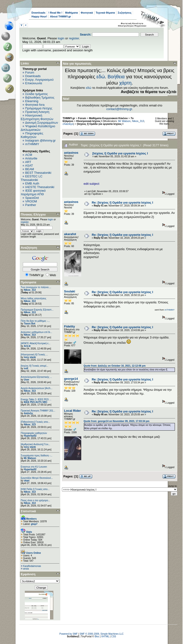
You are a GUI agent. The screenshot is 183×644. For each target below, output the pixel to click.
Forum (30, 72)
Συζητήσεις (125, 13)
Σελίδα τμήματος (37, 94)
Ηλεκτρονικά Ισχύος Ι (89, 121)
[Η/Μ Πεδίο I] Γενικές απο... (35, 489)
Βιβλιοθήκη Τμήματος (40, 98)
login (61, 38)
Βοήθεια (116, 77)
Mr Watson (30, 458)
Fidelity (70, 326)
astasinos (71, 153)
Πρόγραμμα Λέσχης (39, 108)
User (26, 380)
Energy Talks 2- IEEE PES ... (36, 399)
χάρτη (125, 83)
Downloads (38, 13)
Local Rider (73, 411)
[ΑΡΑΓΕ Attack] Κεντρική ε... (36, 343)
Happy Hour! (39, 16)
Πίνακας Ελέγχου (33, 214)
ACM (29, 155)
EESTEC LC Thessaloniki (32, 178)
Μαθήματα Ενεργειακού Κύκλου (108, 118)
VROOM (31, 201)
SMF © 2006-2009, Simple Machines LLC (102, 634)
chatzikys (68, 124)
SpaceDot (32, 198)
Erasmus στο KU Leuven (34, 467)
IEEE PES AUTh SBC (36, 402)
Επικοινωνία (34, 83)
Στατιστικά (28, 511)
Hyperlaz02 (30, 436)
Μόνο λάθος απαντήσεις (33, 298)
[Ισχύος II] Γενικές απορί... (34, 366)
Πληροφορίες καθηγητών (34, 433)
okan (27, 481)
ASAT (29, 166)
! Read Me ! (55, 13)
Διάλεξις (28, 413)
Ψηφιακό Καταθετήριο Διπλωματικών (38, 128)
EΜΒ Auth (32, 183)
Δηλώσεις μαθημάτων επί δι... (36, 332)
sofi (26, 368)
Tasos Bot (30, 324)
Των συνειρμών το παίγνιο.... (36, 287)
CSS (114, 636)
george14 (71, 379)
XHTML (105, 636)
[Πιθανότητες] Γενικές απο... (35, 422)
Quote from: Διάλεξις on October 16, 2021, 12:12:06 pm (115, 366)
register (74, 38)
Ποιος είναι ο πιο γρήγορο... (35, 500)
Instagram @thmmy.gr (41, 140)
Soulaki (70, 291)
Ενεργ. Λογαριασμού (39, 80)
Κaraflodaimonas (32, 566)
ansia (26, 569)
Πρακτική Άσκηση (37, 112)
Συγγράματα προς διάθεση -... (37, 456)
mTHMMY (32, 144)
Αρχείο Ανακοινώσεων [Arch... (37, 388)
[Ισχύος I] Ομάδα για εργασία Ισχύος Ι (100, 124)
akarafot (70, 234)
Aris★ (27, 346)
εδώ (101, 77)
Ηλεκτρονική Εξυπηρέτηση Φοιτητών (37, 117)
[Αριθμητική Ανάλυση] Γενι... (36, 444)
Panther (31, 205)
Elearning (32, 101)
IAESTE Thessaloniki (40, 187)
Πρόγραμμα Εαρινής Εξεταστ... (37, 310)
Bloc (97, 636)
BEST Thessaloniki (38, 173)
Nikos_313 (30, 290)
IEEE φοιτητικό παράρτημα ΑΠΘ (33, 192)
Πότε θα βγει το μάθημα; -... (35, 321)
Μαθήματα (71, 13)
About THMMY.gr (61, 16)
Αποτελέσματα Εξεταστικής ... (36, 377)
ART (28, 162)
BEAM (30, 169)
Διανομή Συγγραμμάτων (41, 123)
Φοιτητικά (87, 13)
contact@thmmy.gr (119, 109)
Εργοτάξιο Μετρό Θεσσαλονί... (37, 478)
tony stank (30, 357)
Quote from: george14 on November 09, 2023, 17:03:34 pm (117, 421)
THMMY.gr (69, 118)
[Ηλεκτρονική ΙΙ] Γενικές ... (34, 355)
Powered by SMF (69, 634)
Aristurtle (31, 158)
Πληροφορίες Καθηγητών (32, 135)
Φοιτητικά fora (35, 105)
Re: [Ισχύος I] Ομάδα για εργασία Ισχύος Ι (122, 203)
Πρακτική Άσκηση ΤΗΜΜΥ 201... (38, 411)
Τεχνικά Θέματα (105, 13)
